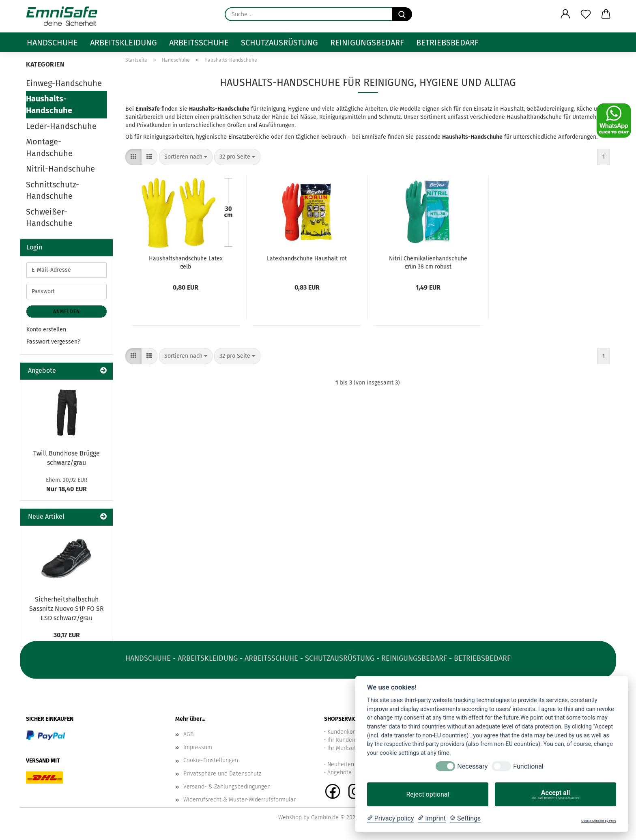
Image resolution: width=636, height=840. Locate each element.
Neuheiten (341, 764)
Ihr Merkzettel (345, 748)
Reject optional (428, 794)
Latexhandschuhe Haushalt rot (307, 259)
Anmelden (67, 312)
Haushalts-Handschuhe (49, 104)
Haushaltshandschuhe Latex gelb (186, 262)
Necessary (472, 766)
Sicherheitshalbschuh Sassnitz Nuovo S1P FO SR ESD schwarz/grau (67, 609)
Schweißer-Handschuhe (49, 218)
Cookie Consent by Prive (599, 821)
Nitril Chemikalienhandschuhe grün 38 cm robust (428, 262)
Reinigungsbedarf (367, 43)
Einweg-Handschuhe (64, 83)
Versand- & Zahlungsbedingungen (227, 787)
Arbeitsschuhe (199, 43)
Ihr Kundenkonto (349, 740)
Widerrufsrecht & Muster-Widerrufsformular (240, 800)
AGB (188, 734)
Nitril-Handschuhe (60, 169)
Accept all (555, 795)
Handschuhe (52, 43)
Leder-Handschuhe (61, 126)
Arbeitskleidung (124, 43)
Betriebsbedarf (447, 43)
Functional (528, 766)
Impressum (198, 747)
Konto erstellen (46, 330)
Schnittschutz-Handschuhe (53, 190)
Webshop (290, 817)
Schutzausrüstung (279, 43)
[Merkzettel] (586, 14)
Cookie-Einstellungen (211, 760)
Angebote (339, 772)
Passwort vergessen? (53, 342)
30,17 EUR (67, 635)
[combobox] (186, 157)
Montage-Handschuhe (49, 147)
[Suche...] (402, 14)
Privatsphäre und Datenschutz (222, 774)
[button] (565, 14)
